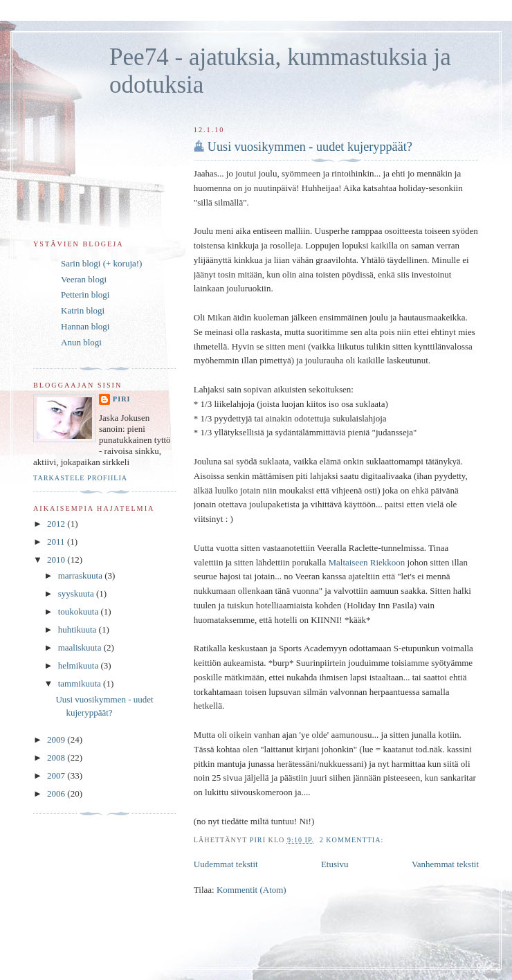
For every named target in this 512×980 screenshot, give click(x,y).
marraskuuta (82, 575)
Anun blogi (81, 342)
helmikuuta (80, 665)
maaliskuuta (81, 647)
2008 (57, 757)
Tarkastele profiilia (80, 478)
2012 (57, 524)
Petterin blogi (85, 294)
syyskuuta (77, 593)
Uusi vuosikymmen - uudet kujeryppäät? (310, 147)
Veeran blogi (84, 279)
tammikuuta (81, 683)
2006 (57, 793)
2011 (57, 542)
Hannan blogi (85, 326)
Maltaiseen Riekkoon (366, 562)
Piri (121, 399)
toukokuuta (80, 611)
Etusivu (335, 864)
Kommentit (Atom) (252, 890)
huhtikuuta (79, 629)
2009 (57, 739)
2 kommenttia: (353, 840)
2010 (57, 560)
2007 (57, 775)
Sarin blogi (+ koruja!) (101, 263)
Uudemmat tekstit (226, 864)
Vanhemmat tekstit (445, 864)
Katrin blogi (83, 310)
